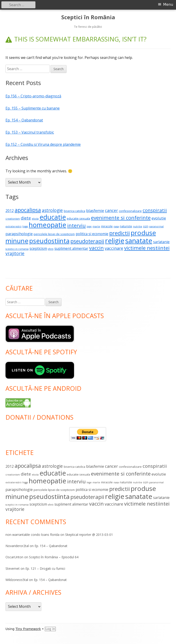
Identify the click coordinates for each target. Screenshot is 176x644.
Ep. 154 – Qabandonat (24, 120)
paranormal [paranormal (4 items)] (156, 226)
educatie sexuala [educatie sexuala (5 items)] (78, 218)
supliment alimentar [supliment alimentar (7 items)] (71, 248)
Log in (50, 629)
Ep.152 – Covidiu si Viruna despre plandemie (43, 144)
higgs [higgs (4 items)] (25, 226)
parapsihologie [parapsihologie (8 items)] (19, 234)
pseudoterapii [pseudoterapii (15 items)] (87, 241)
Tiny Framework (28, 629)
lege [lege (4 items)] (89, 226)
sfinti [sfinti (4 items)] (51, 249)
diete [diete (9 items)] (26, 218)
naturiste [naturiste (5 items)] (126, 226)
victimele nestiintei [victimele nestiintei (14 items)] (147, 248)
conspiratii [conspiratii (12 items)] (155, 210)
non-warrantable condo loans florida (32, 535)
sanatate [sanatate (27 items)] (139, 241)
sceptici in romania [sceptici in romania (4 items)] (17, 249)
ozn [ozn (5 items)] (146, 226)
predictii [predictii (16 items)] (120, 233)
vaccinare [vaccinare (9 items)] (114, 248)
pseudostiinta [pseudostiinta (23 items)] (49, 241)
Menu (168, 4)
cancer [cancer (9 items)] (111, 210)
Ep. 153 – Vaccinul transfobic (30, 132)
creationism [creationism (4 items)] (13, 219)
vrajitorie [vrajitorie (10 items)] (15, 253)
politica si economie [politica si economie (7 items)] (92, 234)
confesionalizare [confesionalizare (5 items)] (130, 211)
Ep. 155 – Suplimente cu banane (33, 108)
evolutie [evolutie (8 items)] (159, 218)
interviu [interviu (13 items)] (76, 225)
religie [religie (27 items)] (115, 241)
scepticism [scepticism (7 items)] (38, 248)
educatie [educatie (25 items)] (53, 217)
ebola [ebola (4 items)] (35, 219)
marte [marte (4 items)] (96, 226)
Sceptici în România (88, 17)
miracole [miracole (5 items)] (107, 226)
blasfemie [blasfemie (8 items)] (95, 211)
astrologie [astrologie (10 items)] (52, 210)
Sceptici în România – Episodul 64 (54, 557)
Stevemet (13, 568)
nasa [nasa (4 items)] (116, 226)
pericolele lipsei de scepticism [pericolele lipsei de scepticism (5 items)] (54, 234)
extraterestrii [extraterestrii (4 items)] (13, 226)
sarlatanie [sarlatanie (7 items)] (161, 242)
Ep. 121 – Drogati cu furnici (45, 568)
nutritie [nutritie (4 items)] (138, 226)
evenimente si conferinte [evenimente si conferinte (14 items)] (121, 218)
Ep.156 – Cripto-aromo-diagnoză (33, 96)
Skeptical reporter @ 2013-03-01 (89, 535)
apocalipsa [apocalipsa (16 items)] (28, 210)
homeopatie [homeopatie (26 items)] (48, 225)
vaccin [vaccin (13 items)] (96, 248)
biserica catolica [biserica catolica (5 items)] (75, 211)
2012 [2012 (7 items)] (10, 211)
